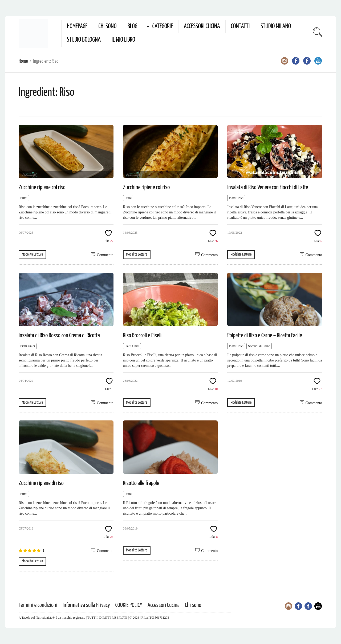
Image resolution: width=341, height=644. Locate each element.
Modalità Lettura (32, 254)
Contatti (240, 27)
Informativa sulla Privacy (86, 605)
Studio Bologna (84, 40)
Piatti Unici (236, 198)
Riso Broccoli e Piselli (143, 335)
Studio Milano (276, 27)
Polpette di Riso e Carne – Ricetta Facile (265, 335)
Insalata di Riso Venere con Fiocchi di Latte (268, 187)
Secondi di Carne (259, 346)
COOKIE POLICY (129, 605)
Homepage (77, 27)
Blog (133, 27)
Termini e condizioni (38, 605)
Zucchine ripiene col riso (42, 187)
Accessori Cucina (202, 27)
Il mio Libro (123, 40)
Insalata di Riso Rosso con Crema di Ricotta (59, 335)
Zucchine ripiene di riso (41, 483)
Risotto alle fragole (141, 483)
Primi (24, 198)
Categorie (163, 27)
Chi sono (107, 27)
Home (23, 61)
